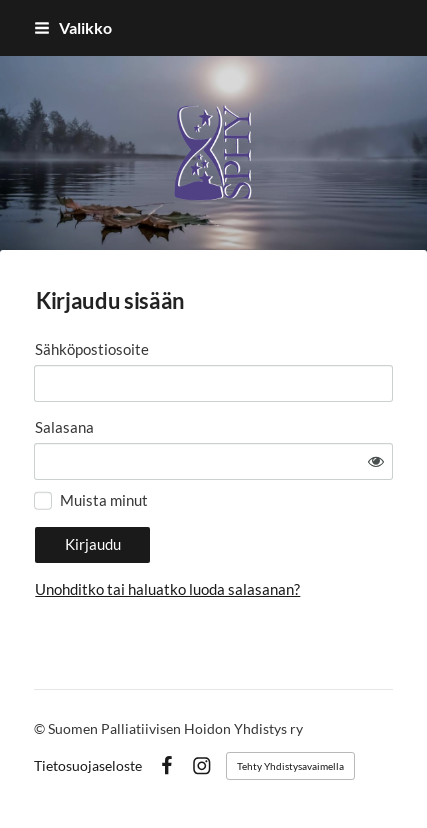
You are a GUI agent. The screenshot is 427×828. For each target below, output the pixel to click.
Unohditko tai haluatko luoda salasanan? (167, 589)
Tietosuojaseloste (88, 766)
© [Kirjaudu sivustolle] (41, 728)
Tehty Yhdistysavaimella (290, 766)
